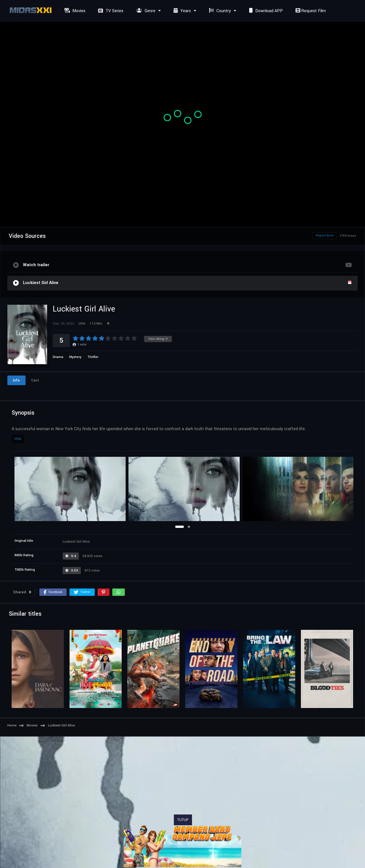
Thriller (93, 357)
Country (219, 11)
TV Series (110, 11)
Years (182, 11)
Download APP (265, 11)
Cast (35, 380)
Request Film (310, 11)
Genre (145, 11)
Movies (74, 11)
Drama (58, 357)
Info (16, 380)
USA (18, 439)
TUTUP (183, 820)
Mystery (75, 357)
